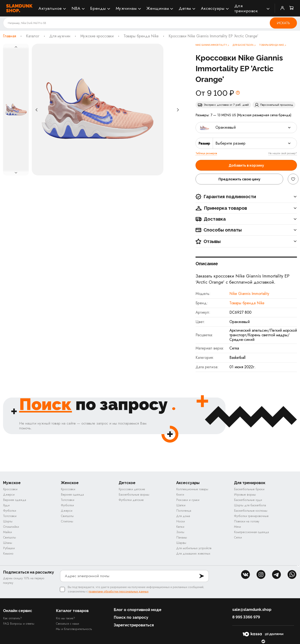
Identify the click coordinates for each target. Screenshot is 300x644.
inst (261, 574)
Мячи (237, 527)
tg (276, 574)
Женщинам (158, 8)
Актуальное (50, 8)
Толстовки (10, 516)
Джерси (9, 495)
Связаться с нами (67, 624)
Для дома (183, 516)
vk (245, 574)
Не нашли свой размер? (283, 153)
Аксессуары (213, 8)
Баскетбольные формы (134, 495)
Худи (6, 505)
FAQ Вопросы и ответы (19, 624)
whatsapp (292, 574)
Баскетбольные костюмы (251, 511)
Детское (127, 483)
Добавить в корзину (246, 165)
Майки (7, 532)
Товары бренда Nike (141, 36)
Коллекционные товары (192, 489)
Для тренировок (246, 8)
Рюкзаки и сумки (188, 500)
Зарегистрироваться (134, 625)
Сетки (238, 537)
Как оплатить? (12, 618)
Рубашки (9, 548)
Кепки (180, 527)
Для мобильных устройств (194, 548)
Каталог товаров (72, 611)
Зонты (180, 532)
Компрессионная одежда (251, 532)
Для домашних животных (193, 554)
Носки (181, 521)
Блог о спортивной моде (138, 610)
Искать (283, 23)
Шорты (8, 521)
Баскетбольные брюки (249, 489)
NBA (76, 8)
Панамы (182, 537)
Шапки (181, 505)
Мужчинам (126, 8)
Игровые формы (245, 495)
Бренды (98, 8)
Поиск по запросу (131, 617)
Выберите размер (230, 143)
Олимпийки (11, 527)
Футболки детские (131, 500)
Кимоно (8, 554)
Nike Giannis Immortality (249, 294)
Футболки (10, 511)
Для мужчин (60, 36)
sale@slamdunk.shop (252, 610)
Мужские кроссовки (97, 36)
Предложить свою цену (239, 179)
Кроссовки (10, 489)
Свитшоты (9, 537)
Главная (9, 36)
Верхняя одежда (15, 500)
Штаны (8, 543)
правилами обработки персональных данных (119, 592)
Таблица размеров (206, 153)
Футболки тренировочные (251, 516)
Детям (185, 8)
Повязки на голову (247, 521)
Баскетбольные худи (248, 500)
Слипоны (67, 521)
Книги (180, 495)
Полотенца (184, 511)
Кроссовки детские (132, 489)
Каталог (33, 36)
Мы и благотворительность (74, 629)
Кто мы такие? (65, 618)
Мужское (12, 483)
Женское (70, 483)
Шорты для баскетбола (250, 505)
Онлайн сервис (18, 611)
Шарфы (181, 543)
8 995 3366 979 (246, 617)
